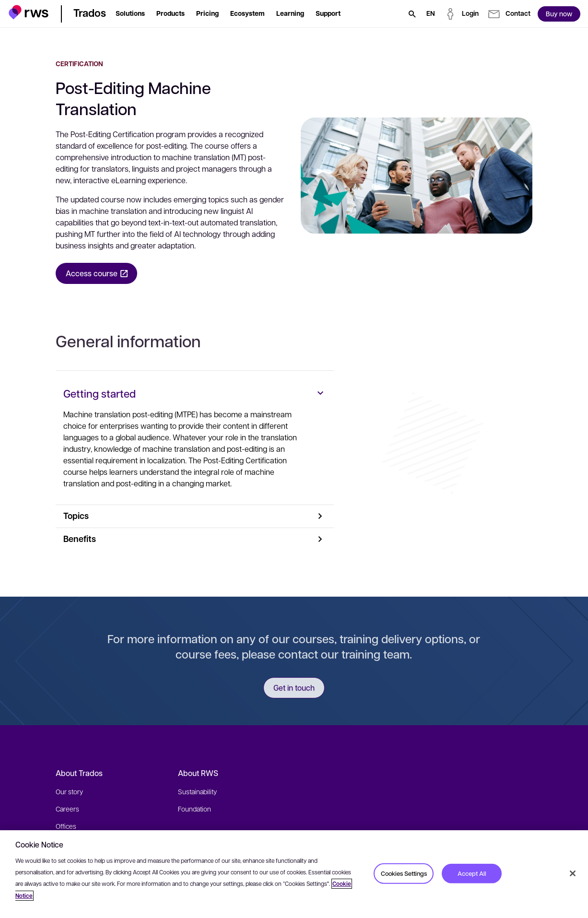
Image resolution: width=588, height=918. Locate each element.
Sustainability (197, 791)
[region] (294, 874)
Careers (67, 809)
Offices (66, 826)
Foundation (194, 809)
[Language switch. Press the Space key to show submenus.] (431, 14)
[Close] (573, 873)
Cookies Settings (404, 873)
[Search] (412, 14)
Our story (69, 791)
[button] (29, 12)
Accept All (472, 873)
